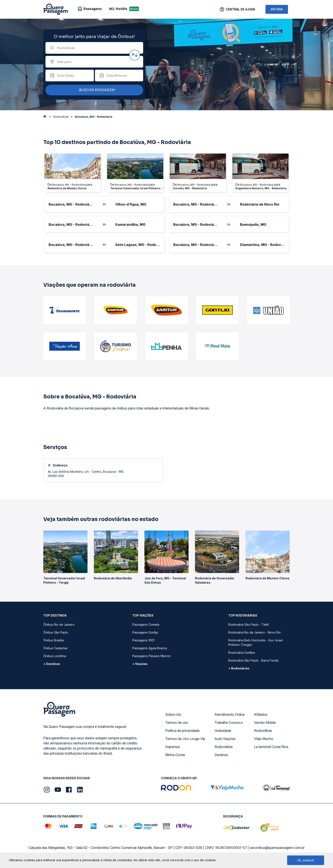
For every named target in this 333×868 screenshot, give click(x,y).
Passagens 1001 (143, 640)
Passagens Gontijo (145, 632)
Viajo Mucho (264, 739)
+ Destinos (52, 664)
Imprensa (172, 747)
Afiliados (261, 714)
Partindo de (66, 48)
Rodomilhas (263, 731)
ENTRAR (277, 9)
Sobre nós (173, 714)
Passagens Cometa (146, 625)
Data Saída (66, 76)
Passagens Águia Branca (150, 648)
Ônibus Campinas (55, 648)
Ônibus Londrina (55, 656)
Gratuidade (223, 731)
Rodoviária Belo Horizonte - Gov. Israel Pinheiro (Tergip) (255, 642)
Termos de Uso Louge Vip (185, 739)
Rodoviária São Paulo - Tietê (249, 625)
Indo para (64, 62)
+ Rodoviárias (239, 668)
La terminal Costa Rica (271, 747)
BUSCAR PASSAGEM (93, 90)
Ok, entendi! (306, 860)
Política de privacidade (182, 731)
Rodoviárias (224, 747)
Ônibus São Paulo (56, 632)
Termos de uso (177, 723)
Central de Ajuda (240, 9)
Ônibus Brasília (54, 640)
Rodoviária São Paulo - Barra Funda (253, 660)
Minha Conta (175, 755)
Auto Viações (225, 739)
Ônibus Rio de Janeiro (59, 625)
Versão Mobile (265, 723)
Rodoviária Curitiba (242, 653)
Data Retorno (117, 76)
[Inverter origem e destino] (135, 55)
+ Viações (140, 664)
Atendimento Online (230, 714)
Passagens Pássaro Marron (151, 656)
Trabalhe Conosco (229, 723)
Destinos (221, 755)
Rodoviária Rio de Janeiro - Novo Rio (255, 632)
